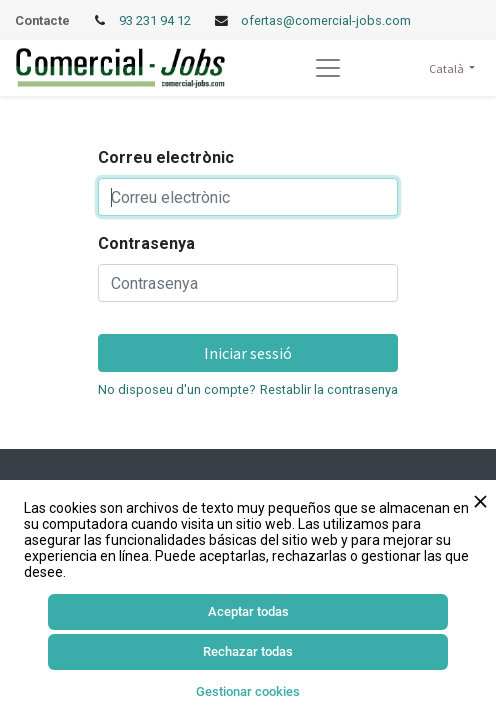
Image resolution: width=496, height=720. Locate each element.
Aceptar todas (248, 611)
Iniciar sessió (248, 353)
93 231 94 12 (156, 20)
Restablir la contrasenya (329, 389)
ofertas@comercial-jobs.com (326, 20)
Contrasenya (146, 243)
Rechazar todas (248, 651)
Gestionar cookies (248, 691)
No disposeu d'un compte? (176, 389)
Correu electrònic (166, 157)
